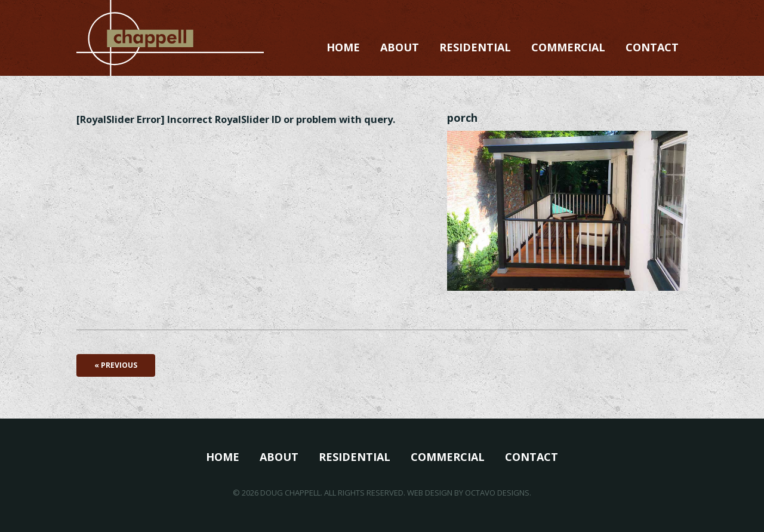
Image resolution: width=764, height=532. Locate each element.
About (400, 47)
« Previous (116, 365)
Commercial (568, 47)
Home (343, 47)
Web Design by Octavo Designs (468, 493)
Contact (652, 47)
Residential (475, 47)
